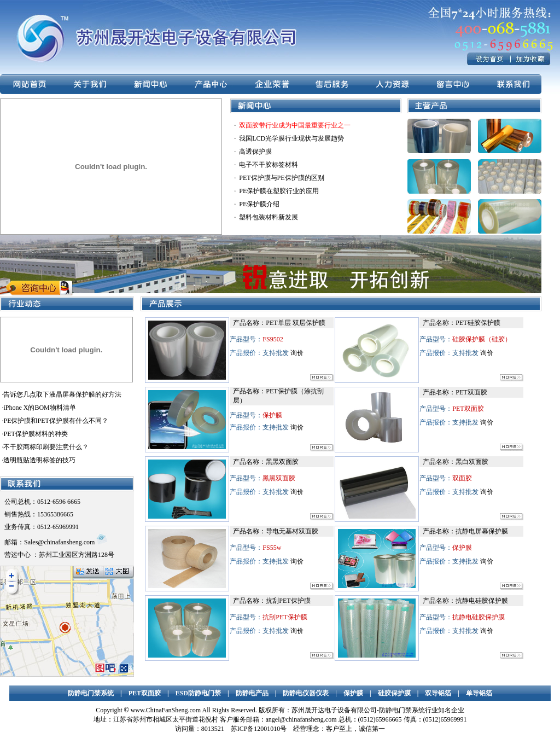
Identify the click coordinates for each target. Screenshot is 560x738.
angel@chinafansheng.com (301, 719)
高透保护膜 (255, 152)
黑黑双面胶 (282, 462)
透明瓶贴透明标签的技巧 (39, 460)
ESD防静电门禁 (198, 693)
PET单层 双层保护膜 (295, 323)
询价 (297, 353)
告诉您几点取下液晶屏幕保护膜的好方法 (62, 394)
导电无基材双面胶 (292, 531)
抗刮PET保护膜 (288, 601)
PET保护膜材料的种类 (35, 434)
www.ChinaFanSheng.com (166, 710)
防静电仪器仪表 (306, 693)
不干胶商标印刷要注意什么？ (46, 447)
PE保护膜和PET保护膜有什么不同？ (56, 421)
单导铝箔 (479, 693)
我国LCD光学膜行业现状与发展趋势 (291, 138)
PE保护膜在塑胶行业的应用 (279, 191)
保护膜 (353, 693)
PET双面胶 (471, 392)
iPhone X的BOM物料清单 (39, 408)
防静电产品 (252, 693)
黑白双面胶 (472, 462)
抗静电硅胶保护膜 (482, 601)
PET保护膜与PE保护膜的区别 (281, 178)
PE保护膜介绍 (259, 204)
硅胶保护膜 (394, 693)
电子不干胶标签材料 (269, 165)
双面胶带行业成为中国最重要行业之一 (295, 125)
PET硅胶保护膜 (478, 323)
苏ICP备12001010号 (259, 729)
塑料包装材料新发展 (269, 217)
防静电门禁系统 (91, 693)
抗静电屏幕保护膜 (482, 531)
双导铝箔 (438, 693)
